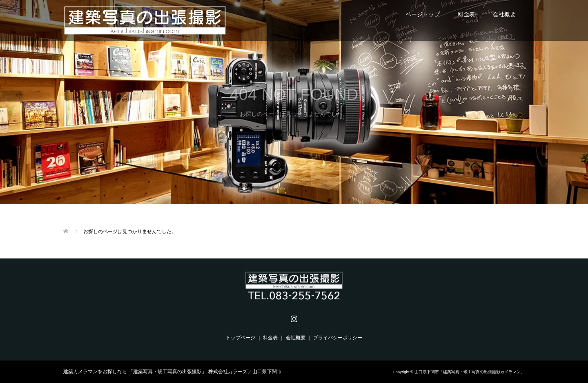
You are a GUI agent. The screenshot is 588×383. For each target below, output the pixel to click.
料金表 (466, 14)
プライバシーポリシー (338, 338)
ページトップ (423, 14)
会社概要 (504, 14)
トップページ (241, 338)
